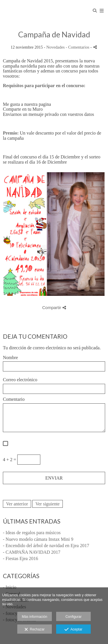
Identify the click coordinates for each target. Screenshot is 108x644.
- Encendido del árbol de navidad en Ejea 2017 (46, 546)
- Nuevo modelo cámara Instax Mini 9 (38, 539)
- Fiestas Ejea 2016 (20, 558)
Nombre (10, 358)
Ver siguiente (48, 504)
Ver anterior (17, 504)
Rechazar (35, 630)
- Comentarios (78, 47)
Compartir (54, 307)
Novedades (56, 47)
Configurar (73, 617)
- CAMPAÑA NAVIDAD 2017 (32, 552)
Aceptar (73, 630)
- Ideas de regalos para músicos (32, 533)
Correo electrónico (20, 380)
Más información (35, 617)
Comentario (14, 399)
